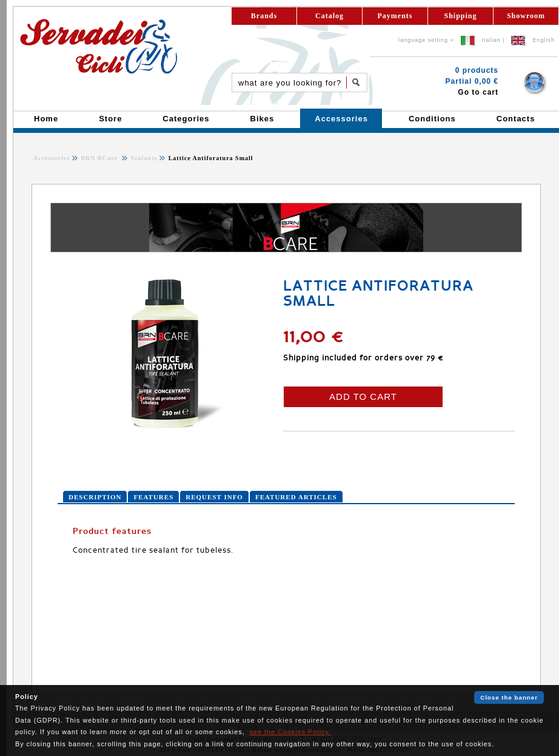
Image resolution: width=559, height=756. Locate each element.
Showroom (526, 16)
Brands (264, 16)
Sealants (143, 158)
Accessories (52, 158)
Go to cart (478, 92)
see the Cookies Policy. (290, 732)
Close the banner (509, 697)
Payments (395, 16)
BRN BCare (100, 158)
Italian (491, 40)
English (544, 40)
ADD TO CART (363, 397)
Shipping (460, 16)
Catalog (330, 16)
